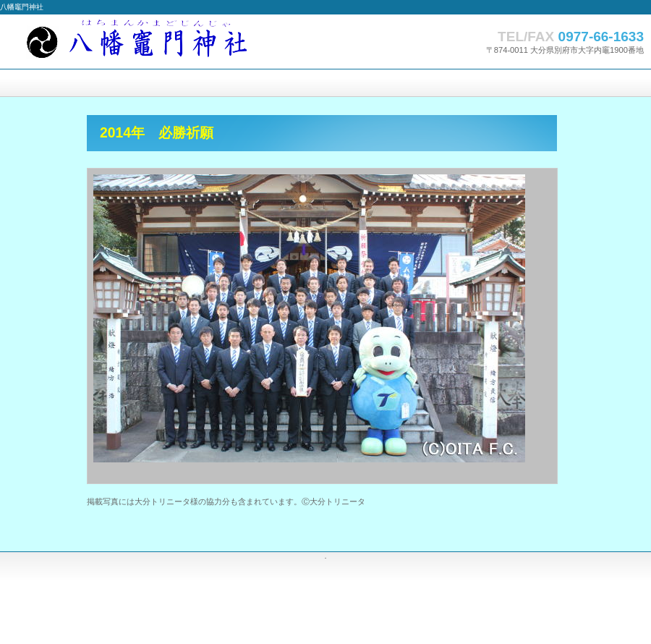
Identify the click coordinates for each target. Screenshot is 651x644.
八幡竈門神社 (145, 42)
